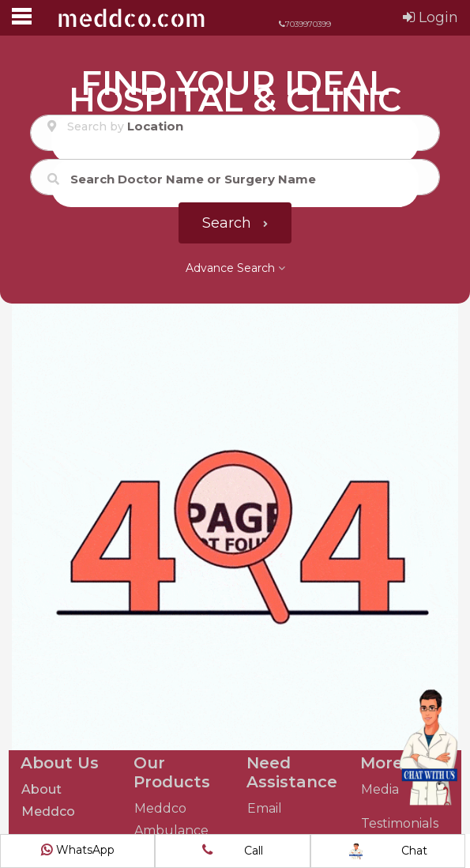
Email (265, 808)
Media (380, 789)
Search (235, 223)
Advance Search (235, 268)
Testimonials (400, 823)
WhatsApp (78, 850)
